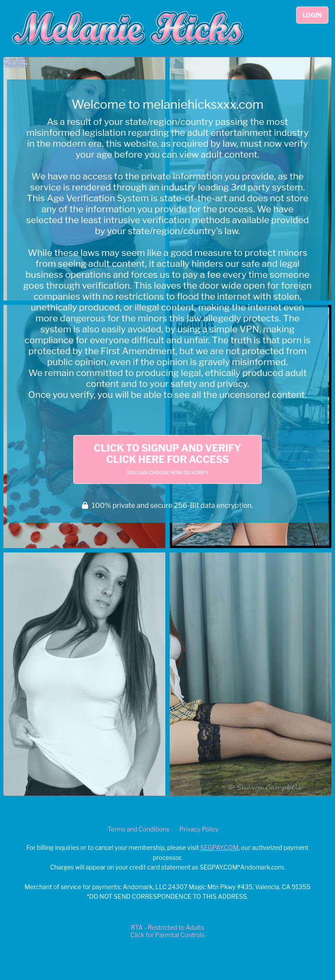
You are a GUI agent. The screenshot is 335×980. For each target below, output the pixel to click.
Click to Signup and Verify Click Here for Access (167, 459)
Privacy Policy (199, 829)
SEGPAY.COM (219, 847)
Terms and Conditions (138, 829)
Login (312, 15)
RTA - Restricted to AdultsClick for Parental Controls (167, 931)
